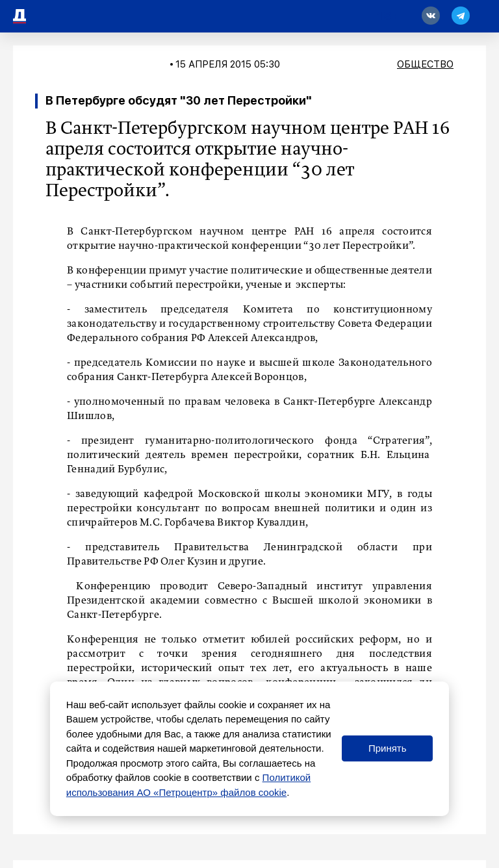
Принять (388, 748)
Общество (425, 64)
